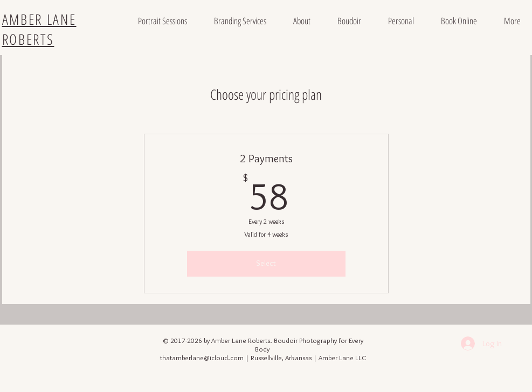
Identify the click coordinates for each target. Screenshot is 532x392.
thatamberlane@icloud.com (202, 357)
